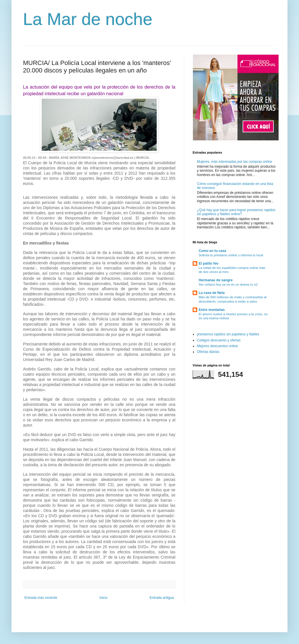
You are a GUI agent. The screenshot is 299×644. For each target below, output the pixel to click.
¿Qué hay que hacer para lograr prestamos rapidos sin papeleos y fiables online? (236, 212)
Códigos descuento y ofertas (219, 340)
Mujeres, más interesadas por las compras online (234, 162)
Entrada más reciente (41, 598)
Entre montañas (212, 310)
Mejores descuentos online (217, 346)
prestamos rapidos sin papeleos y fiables (228, 334)
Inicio (103, 598)
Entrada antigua (162, 598)
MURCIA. (143, 158)
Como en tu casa (212, 251)
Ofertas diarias (208, 352)
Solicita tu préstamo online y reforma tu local (231, 255)
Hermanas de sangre (216, 280)
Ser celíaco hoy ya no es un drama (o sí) (228, 284)
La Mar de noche (88, 19)
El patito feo (209, 263)
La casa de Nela (212, 293)
